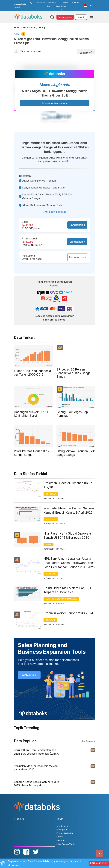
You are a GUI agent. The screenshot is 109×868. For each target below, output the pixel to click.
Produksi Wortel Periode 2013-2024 (68, 613)
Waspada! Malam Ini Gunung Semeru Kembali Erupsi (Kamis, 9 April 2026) (69, 510)
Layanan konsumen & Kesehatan (61, 599)
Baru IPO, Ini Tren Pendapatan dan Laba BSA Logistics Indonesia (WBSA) (37, 752)
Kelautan (50, 620)
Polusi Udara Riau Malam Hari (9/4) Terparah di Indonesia (68, 590)
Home (17, 27)
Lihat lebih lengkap (54, 212)
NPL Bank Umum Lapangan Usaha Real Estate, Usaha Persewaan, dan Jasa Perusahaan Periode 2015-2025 (69, 563)
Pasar (49, 544)
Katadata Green (50, 4)
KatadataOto (76, 2)
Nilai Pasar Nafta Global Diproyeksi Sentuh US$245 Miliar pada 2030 (68, 536)
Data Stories (29, 27)
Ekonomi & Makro (65, 833)
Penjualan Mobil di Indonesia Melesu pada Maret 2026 (36, 768)
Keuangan (51, 574)
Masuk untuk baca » (55, 103)
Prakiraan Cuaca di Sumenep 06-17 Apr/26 (68, 485)
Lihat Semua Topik (66, 844)
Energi (42, 27)
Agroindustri (62, 826)
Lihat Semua (87, 741)
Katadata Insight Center (65, 6)
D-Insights (57, 4)
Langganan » (77, 225)
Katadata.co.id (41, 2)
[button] (88, 6)
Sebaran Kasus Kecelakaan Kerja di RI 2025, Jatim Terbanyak (37, 784)
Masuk (81, 17)
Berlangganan (65, 17)
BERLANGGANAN (99, 863)
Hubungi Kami (77, 257)
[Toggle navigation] (92, 17)
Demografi (51, 494)
